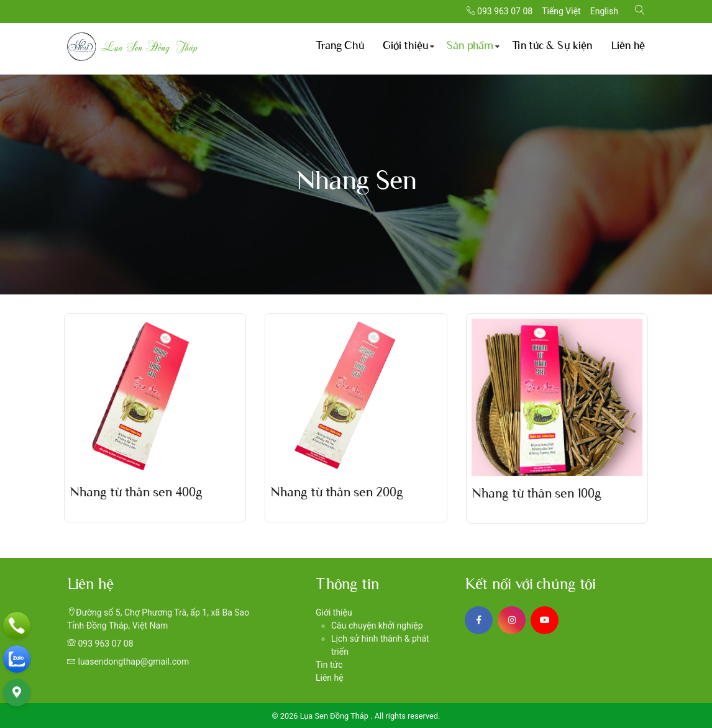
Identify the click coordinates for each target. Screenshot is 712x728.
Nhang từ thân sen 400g (136, 493)
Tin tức (329, 665)
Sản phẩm (470, 46)
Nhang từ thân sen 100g (536, 494)
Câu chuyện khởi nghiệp (377, 626)
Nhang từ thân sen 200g (337, 493)
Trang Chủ (340, 46)
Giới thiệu (405, 46)
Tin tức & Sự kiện (552, 46)
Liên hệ (628, 46)
